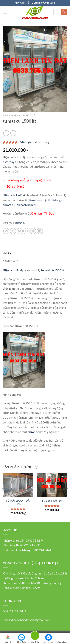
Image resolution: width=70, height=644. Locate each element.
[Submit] (64, 12)
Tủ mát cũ (28, 115)
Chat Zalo (21, 638)
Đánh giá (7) (11, 261)
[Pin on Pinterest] (33, 231)
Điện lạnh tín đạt (14, 270)
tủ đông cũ (58, 200)
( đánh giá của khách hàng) (34, 142)
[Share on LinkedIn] (40, 231)
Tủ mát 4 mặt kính (52, 501)
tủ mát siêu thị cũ (39, 200)
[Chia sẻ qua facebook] (13, 231)
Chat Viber (62, 638)
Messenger (49, 638)
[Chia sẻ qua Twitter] (20, 231)
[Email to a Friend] (26, 231)
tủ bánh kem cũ (26, 205)
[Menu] (5, 12)
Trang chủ (10, 115)
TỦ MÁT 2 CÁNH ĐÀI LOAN (18, 502)
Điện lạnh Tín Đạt (14, 195)
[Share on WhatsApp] (6, 231)
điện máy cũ (10, 162)
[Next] (67, 497)
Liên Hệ (8, 638)
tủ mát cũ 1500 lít (53, 270)
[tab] (35, 253)
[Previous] (3, 497)
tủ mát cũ (9, 205)
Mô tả (7, 253)
